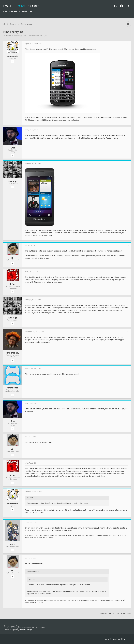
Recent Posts (27, 12)
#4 (127, 245)
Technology (18, 36)
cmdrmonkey (13, 353)
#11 (127, 463)
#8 (127, 368)
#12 (127, 491)
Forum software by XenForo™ (25, 628)
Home (106, 639)
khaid (13, 544)
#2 (127, 130)
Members (32, 6)
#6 (127, 300)
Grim (13, 148)
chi (13, 258)
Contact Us (115, 639)
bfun (13, 284)
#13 (127, 522)
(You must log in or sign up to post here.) (116, 613)
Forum (21, 6)
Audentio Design (26, 630)
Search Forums (14, 12)
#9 (127, 403)
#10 (127, 437)
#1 (127, 44)
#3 (127, 163)
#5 (127, 272)
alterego (13, 181)
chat (5, 12)
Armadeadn (13, 388)
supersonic (35, 36)
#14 (127, 558)
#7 (127, 332)
